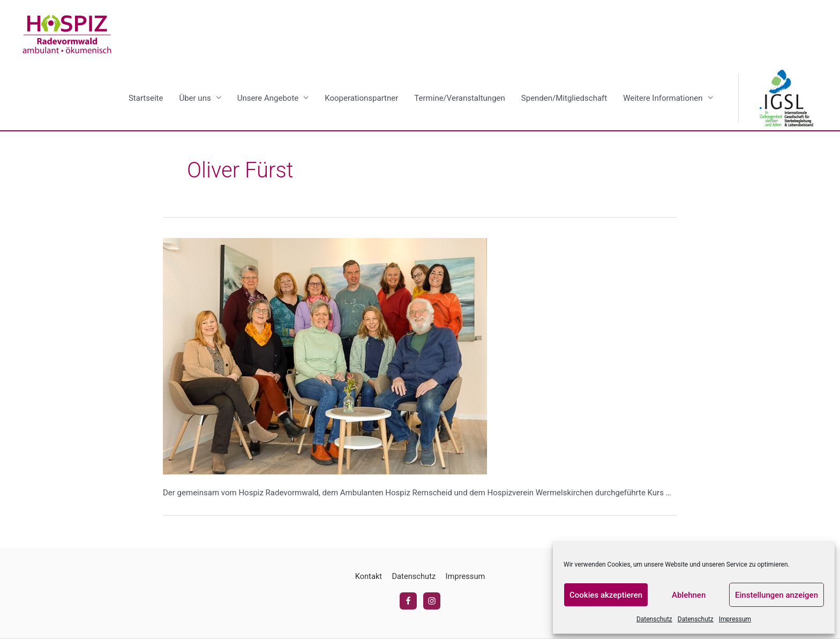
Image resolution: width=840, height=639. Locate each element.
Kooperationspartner (361, 99)
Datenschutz (654, 619)
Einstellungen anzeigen (777, 595)
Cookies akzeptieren (606, 595)
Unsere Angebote (268, 99)
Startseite (146, 99)
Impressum (735, 619)
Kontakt (367, 577)
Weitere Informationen (663, 99)
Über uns (195, 99)
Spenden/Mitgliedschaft (564, 99)
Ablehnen (689, 595)
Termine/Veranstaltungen (459, 99)
